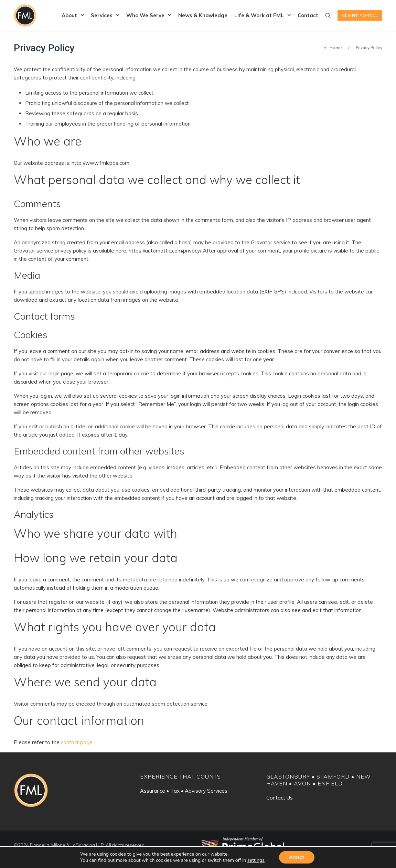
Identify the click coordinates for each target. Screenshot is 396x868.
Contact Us (280, 798)
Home (336, 48)
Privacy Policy (44, 48)
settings (256, 860)
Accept (297, 857)
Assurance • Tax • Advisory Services (184, 791)
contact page (77, 742)
